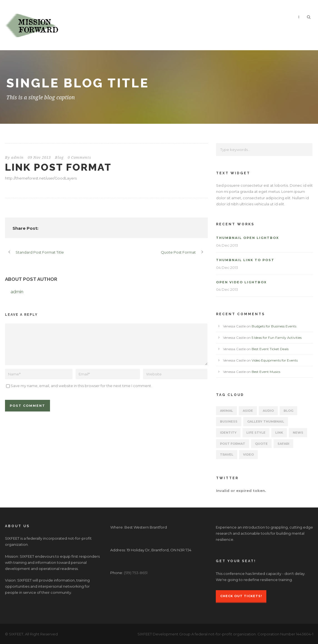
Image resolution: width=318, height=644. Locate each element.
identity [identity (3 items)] (228, 433)
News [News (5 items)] (298, 433)
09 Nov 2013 (39, 157)
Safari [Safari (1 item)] (283, 444)
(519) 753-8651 (136, 573)
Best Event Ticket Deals (270, 349)
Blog (59, 157)
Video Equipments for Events (275, 360)
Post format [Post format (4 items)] (233, 444)
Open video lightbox (241, 282)
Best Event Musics (266, 372)
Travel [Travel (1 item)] (227, 454)
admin (17, 157)
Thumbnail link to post (245, 260)
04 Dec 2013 (227, 245)
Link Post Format (58, 167)
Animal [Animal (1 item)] (226, 411)
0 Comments (79, 157)
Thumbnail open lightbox (247, 238)
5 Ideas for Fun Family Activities (277, 338)
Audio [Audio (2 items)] (268, 411)
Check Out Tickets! (241, 596)
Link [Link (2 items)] (279, 433)
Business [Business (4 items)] (229, 421)
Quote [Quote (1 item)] (261, 444)
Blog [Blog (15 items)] (288, 411)
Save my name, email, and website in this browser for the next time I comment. (81, 386)
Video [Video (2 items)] (248, 454)
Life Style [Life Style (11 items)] (256, 433)
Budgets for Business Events (274, 326)
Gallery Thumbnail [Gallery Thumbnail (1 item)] (266, 421)
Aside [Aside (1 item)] (248, 411)
